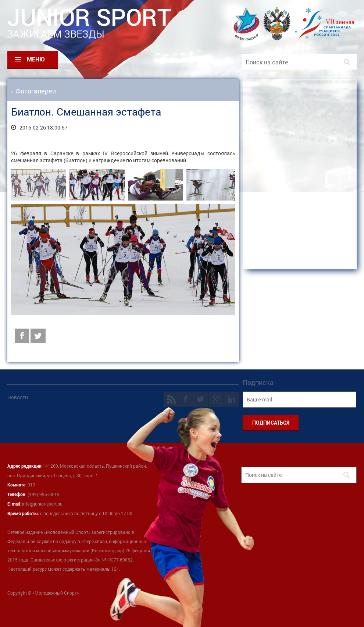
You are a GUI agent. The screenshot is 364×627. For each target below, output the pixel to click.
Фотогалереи (36, 91)
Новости (18, 397)
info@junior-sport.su (42, 504)
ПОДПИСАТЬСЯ (271, 423)
